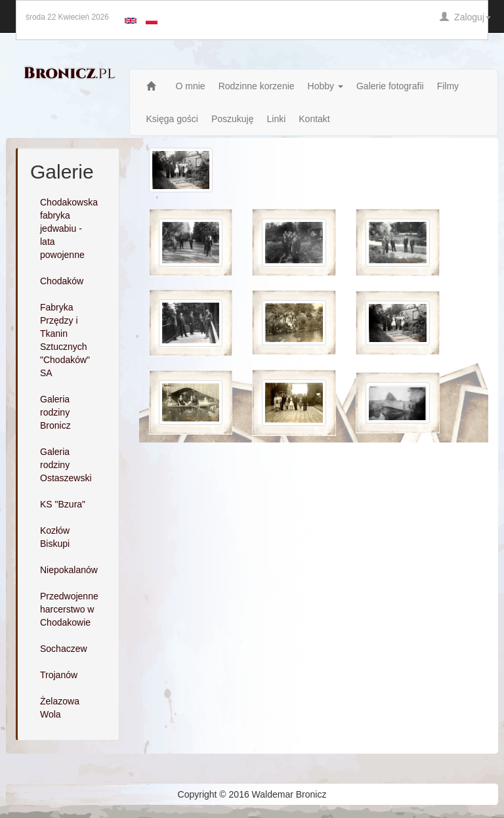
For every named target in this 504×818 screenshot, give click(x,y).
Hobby (325, 86)
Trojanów (59, 675)
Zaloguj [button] (465, 17)
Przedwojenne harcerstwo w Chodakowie (69, 609)
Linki (276, 119)
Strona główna (155, 86)
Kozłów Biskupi (55, 537)
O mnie (191, 86)
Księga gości (172, 119)
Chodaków (62, 281)
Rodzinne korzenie (257, 86)
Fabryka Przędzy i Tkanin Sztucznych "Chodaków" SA (65, 340)
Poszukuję (233, 119)
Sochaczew (64, 649)
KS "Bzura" (63, 504)
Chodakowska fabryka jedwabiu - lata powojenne (69, 228)
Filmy (448, 86)
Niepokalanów (69, 570)
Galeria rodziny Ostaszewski (66, 465)
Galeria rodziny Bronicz (55, 412)
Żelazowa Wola (60, 708)
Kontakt (314, 119)
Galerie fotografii (390, 86)
